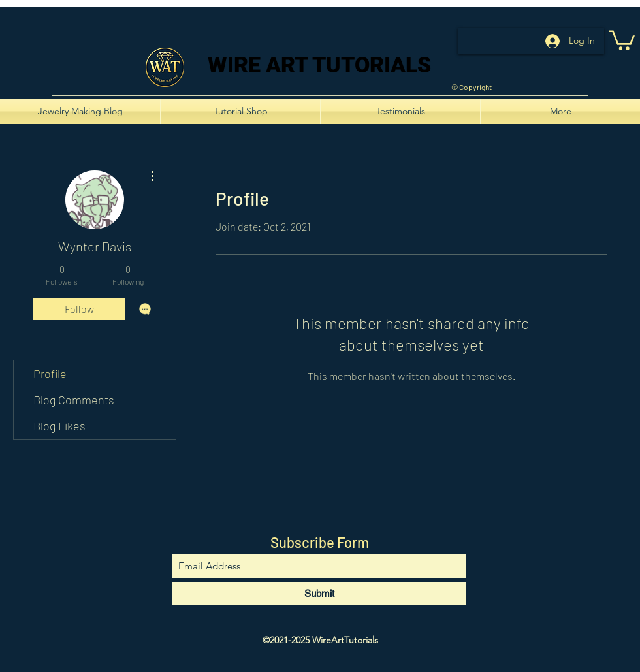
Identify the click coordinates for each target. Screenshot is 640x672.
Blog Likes (59, 426)
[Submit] (319, 593)
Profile (50, 374)
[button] (622, 39)
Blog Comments (74, 400)
